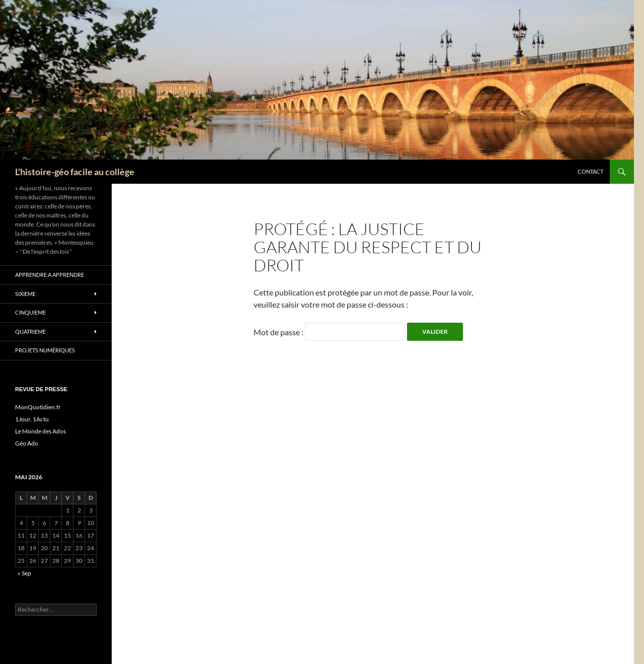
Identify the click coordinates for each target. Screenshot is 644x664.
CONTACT (590, 171)
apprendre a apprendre (50, 275)
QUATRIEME (30, 331)
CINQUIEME (30, 312)
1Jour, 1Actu (32, 419)
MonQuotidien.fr (38, 407)
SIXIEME (25, 294)
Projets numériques (45, 350)
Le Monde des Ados (41, 431)
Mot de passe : (330, 332)
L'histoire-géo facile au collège (75, 172)
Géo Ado (27, 443)
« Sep (24, 573)
